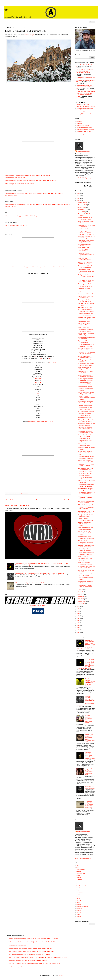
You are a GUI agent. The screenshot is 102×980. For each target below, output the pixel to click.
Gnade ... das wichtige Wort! (86, 294)
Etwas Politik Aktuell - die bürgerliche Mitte (85, 368)
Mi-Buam (38, 382)
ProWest (79, 900)
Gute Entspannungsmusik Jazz (17, 967)
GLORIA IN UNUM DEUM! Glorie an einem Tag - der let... (85, 453)
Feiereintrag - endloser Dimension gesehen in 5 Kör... (85, 290)
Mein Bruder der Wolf (84, 229)
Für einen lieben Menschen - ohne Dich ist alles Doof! (86, 473)
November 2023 (83, 205)
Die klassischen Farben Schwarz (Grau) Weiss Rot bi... (86, 271)
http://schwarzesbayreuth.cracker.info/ (16, 225)
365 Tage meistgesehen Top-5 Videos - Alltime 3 (86, 502)
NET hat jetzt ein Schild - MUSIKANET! (85, 324)
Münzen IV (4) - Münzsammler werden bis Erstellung (86, 550)
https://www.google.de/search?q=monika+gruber (19, 184)
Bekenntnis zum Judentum (85, 418)
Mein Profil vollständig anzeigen (83, 178)
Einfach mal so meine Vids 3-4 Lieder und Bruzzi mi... (86, 465)
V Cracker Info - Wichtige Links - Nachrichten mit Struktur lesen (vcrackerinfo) (36, 583)
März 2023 (81, 599)
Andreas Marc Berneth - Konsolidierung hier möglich (86, 461)
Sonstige (79, 910)
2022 (78, 607)
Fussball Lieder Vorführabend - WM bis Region (86, 334)
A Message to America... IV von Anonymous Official (86, 424)
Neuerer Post (9, 500)
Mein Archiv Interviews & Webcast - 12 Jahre (85, 414)
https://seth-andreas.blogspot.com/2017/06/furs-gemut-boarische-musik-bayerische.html (38, 267)
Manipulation (80, 892)
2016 (78, 621)
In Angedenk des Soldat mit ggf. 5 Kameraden (86, 338)
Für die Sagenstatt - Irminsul (86, 308)
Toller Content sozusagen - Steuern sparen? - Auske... (86, 432)
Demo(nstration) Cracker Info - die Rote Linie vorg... (86, 516)
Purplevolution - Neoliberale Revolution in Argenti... (85, 330)
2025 (78, 196)
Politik (78, 898)
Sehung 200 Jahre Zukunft (84, 114)
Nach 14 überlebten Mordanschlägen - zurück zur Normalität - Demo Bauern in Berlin (31, 954)
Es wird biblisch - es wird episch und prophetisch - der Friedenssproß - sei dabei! (85, 71)
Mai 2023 (81, 594)
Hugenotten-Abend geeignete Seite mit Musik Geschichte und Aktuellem (85, 87)
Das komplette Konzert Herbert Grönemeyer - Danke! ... (86, 485)
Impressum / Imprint (82, 135)
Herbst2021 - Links (83, 556)
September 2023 (83, 210)
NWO (78, 896)
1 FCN (40, 358)
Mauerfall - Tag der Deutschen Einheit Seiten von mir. (86, 546)
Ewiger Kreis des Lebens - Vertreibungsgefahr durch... (86, 376)
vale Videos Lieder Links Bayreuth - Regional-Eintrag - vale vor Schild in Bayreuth (30, 948)
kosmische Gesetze (82, 886)
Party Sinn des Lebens (84, 327)
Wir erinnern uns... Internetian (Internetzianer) (86, 297)
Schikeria (38, 379)
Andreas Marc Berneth (83, 151)
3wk (78, 866)
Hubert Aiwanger (29, 35)
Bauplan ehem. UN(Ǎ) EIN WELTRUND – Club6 (85, 218)
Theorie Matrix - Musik (84, 321)
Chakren (79, 872)
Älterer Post (67, 500)
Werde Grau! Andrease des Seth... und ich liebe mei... (86, 349)
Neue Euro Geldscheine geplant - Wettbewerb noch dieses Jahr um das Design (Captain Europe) (34, 964)
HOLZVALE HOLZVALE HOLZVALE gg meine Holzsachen (86, 106)
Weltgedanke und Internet (85, 386)
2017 (78, 618)
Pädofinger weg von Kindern (86, 543)
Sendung (79, 904)
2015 (78, 623)
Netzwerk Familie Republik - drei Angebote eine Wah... (86, 489)
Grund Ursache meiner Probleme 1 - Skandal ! (85, 563)
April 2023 (81, 597)
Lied (36, 356)
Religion (79, 902)
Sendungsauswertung (82, 906)
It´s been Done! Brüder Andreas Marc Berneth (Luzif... (86, 318)
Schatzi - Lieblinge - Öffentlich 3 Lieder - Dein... (86, 482)
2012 (78, 630)
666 (77, 868)
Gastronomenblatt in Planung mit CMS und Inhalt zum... (86, 457)
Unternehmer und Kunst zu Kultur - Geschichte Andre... (86, 408)
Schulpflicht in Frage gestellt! (86, 505)
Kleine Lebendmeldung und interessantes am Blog (85, 528)
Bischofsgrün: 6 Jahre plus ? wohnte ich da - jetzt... (86, 263)
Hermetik (79, 878)
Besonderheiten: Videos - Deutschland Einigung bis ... (86, 537)
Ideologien (79, 880)
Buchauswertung (81, 870)
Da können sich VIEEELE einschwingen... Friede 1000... (85, 440)
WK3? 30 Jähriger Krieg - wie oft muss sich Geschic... (86, 281)
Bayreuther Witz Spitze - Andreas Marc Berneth (85, 357)
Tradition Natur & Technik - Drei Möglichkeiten (86, 226)
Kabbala (79, 884)
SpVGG (51, 358)
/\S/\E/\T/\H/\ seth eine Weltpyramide (90, 787)
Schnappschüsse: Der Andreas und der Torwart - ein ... (86, 512)
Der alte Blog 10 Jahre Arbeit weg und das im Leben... (86, 379)
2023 (78, 201)
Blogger (61, 975)
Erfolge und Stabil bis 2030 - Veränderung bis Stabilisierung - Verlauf (89, 772)
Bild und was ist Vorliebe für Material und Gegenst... (85, 267)
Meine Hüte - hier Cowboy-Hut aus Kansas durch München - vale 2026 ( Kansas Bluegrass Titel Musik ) (86, 94)
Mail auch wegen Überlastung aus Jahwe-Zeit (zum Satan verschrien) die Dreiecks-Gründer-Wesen (86, 80)
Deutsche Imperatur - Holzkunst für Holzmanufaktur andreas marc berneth (89, 719)
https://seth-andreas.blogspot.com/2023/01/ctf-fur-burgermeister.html (25, 216)
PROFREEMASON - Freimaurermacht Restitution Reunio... (86, 398)
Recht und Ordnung (83, 540)
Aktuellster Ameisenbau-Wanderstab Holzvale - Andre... (85, 524)
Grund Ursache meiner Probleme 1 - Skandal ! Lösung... (85, 498)
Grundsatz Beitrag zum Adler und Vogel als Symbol (86, 314)
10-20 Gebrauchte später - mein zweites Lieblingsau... (86, 383)
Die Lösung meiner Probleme (86, 284)
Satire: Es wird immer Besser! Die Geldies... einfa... (86, 222)
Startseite (38, 500)
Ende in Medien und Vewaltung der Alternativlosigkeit (86, 493)
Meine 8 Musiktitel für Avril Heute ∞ (17, 505)
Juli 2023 (81, 590)
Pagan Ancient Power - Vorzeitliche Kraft (84, 342)
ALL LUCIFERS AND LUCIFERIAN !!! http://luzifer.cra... (84, 249)
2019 (78, 614)
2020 (78, 611)
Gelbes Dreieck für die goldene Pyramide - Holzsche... (86, 553)
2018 (78, 616)
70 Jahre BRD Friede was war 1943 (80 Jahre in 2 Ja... (86, 364)
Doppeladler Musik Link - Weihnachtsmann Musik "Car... (85, 477)
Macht (78, 888)
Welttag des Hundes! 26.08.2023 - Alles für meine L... (86, 276)
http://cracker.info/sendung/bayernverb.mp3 (41, 421)
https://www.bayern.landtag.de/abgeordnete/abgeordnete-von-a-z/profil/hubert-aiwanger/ (31, 181)
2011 (78, 632)
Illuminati (79, 882)
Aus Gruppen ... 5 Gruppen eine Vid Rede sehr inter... (86, 586)
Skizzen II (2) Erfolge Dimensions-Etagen (84, 445)
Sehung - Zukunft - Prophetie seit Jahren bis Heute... (86, 421)
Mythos (78, 894)
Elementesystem (81, 874)
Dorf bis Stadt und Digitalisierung (17, 945)
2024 (78, 198)
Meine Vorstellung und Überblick (85, 129)
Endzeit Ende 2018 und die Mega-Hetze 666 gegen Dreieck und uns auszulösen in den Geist (33, 939)
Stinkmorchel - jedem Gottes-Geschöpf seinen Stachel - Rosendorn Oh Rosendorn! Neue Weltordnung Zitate (37, 957)
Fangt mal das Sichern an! (85, 405)
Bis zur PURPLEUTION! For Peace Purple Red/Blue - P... (86, 311)
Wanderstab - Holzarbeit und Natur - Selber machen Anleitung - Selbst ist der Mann (90, 755)
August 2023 (82, 212)
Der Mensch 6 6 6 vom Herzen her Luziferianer (86, 508)
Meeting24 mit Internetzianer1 (84, 127)
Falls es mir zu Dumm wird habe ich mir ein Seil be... (85, 428)
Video (78, 914)
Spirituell (79, 912)
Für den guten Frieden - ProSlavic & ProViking (85, 301)
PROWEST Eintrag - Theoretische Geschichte (85, 519)
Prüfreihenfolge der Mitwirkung (86, 411)
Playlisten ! (79, 123)
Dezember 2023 (83, 203)
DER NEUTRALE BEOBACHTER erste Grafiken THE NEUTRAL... (86, 233)
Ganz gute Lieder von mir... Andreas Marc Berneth (85, 259)
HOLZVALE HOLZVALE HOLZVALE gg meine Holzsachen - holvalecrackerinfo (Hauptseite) (39, 573)
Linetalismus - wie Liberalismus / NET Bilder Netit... (86, 575)
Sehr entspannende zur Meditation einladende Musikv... (85, 533)
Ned (38, 393)
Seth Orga (79, 908)
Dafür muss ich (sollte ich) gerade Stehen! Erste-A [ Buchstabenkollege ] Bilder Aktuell (31, 951)
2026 (78, 193)
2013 (78, 628)
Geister (78, 876)
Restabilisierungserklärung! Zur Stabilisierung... (86, 237)
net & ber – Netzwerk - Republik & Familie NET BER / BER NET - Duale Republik (90, 682)
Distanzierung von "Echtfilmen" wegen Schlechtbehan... (86, 241)
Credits (54, 362)
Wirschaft (79, 916)
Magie (78, 890)
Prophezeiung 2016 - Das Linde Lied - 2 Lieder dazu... (86, 567)
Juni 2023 (81, 592)
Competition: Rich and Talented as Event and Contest (86, 353)
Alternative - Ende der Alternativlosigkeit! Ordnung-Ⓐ (86, 255)
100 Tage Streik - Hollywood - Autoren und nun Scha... (86, 469)
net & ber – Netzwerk (82, 112)
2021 (78, 609)
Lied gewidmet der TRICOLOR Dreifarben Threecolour (86, 345)
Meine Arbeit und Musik (83, 125)
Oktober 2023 (82, 207)
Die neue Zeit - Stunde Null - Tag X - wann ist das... (86, 436)
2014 (78, 625)
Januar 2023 (82, 604)
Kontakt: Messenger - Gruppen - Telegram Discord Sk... (86, 393)
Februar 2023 (82, 601)
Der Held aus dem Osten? (85, 286)
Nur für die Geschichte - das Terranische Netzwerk (85, 402)
